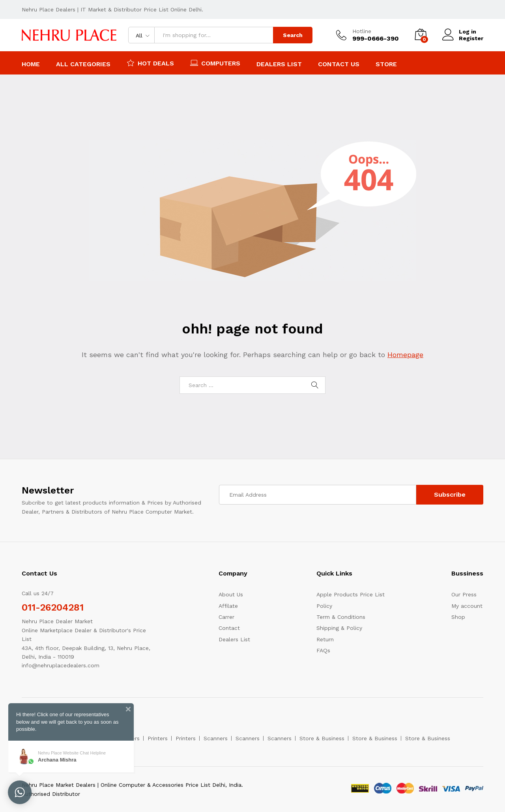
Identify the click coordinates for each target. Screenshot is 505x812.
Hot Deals (150, 63)
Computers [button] (215, 63)
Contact (229, 628)
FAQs (323, 650)
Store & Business (322, 738)
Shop (458, 617)
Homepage (405, 355)
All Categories (83, 64)
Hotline (362, 31)
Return (325, 639)
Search (293, 35)
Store (386, 64)
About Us (231, 594)
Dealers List (279, 64)
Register (471, 38)
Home (31, 64)
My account (467, 606)
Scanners (216, 738)
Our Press (464, 594)
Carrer (226, 617)
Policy (324, 606)
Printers (158, 738)
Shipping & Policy (339, 628)
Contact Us (339, 64)
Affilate (228, 606)
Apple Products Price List (351, 594)
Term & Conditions (341, 617)
